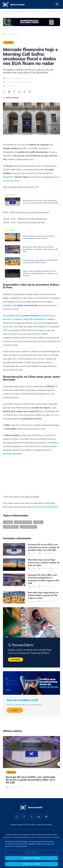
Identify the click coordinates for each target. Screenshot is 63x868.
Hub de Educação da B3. (46, 507)
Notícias (14, 34)
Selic (41, 411)
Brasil (38, 522)
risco (16, 309)
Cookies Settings (31, 852)
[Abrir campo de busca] (57, 4)
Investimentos (11, 527)
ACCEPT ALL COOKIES (31, 864)
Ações (8, 522)
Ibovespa (31, 390)
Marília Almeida (12, 98)
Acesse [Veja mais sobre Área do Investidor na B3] (15, 710)
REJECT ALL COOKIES (31, 858)
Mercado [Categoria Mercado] (9, 42)
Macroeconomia (28, 527)
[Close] (59, 842)
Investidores (53, 443)
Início (5, 34)
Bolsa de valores (23, 522)
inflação (41, 327)
